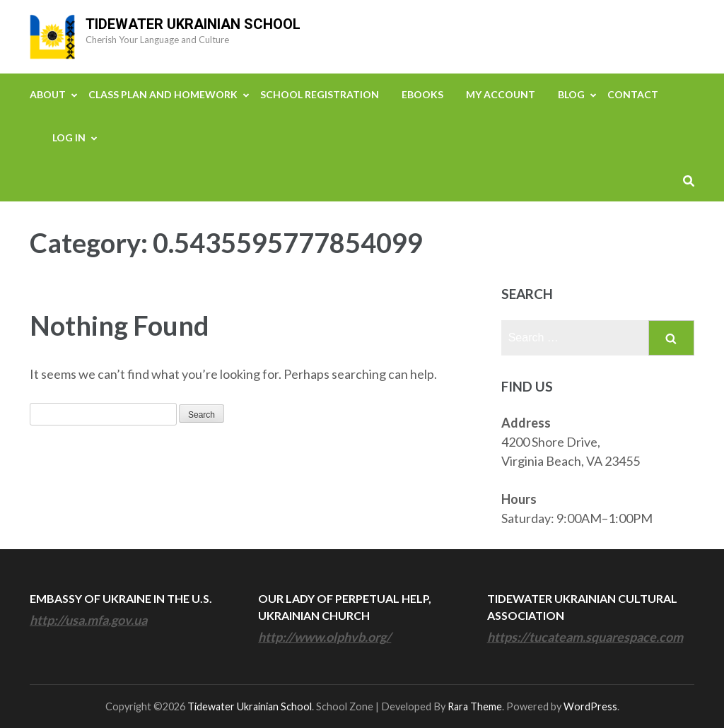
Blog (571, 94)
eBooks (422, 94)
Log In (69, 137)
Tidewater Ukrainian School (193, 24)
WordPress (590, 706)
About (48, 94)
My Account (501, 94)
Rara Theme (475, 706)
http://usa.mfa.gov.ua (88, 620)
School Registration (320, 94)
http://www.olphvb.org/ (325, 637)
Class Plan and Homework (163, 94)
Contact (633, 94)
